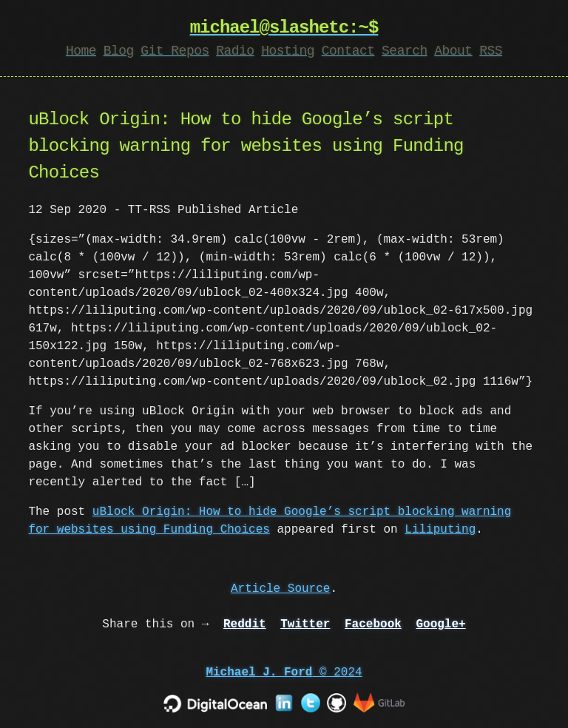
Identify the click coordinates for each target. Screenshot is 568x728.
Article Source (280, 589)
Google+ (440, 624)
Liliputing (440, 530)
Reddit (245, 624)
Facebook (373, 624)
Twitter (305, 624)
